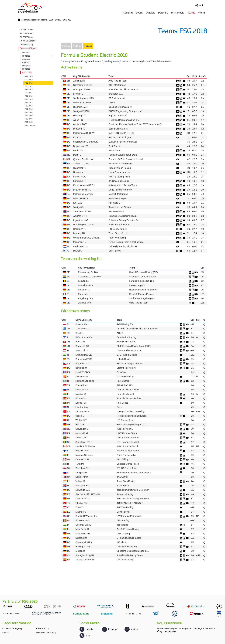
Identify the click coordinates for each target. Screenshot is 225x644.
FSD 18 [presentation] (77, 46)
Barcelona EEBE (84, 359)
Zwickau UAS (85, 303)
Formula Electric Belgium (142, 281)
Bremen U (78, 94)
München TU (80, 242)
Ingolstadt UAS (81, 220)
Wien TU (80, 507)
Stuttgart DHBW (81, 111)
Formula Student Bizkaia (129, 398)
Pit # (195, 76)
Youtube (131, 629)
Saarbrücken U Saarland (86, 142)
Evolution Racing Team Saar (123, 142)
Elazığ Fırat (81, 385)
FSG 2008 (29, 116)
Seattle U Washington (87, 516)
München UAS (80, 198)
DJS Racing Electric (127, 355)
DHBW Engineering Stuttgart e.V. (125, 111)
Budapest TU (82, 346)
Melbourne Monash (83, 194)
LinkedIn (87, 629)
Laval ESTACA (83, 372)
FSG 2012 (29, 102)
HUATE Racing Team (119, 177)
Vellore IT (80, 481)
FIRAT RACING (125, 385)
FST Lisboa (123, 403)
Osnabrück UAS (84, 542)
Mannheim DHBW (82, 102)
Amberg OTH (80, 216)
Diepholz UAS (80, 107)
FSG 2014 (29, 96)
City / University (82, 76)
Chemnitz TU (80, 229)
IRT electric (122, 542)
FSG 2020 (29, 76)
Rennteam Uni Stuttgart (120, 207)
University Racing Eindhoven (123, 246)
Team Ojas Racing (126, 481)
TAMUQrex (122, 477)
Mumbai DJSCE (84, 355)
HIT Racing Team (125, 420)
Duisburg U (81, 538)
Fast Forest (114, 146)
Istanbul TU (81, 503)
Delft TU (77, 155)
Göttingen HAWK (82, 89)
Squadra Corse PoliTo (128, 464)
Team (111, 76)
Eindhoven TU (80, 246)
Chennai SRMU (83, 525)
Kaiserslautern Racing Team (123, 185)
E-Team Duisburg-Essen (129, 538)
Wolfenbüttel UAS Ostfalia (86, 238)
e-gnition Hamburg (118, 116)
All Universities (30, 41)
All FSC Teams (27, 30)
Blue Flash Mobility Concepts (123, 89)
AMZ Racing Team (118, 81)
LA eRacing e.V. (137, 285)
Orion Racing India (126, 455)
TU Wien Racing (125, 507)
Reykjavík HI (82, 486)
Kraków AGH (82, 324)
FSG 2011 (29, 106)
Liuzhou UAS (82, 411)
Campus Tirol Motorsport (129, 350)
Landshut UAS (85, 285)
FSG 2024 (26, 59)
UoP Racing (114, 251)
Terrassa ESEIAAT (85, 560)
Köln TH (77, 137)
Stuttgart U (79, 207)
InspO (202, 76)
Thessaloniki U (83, 329)
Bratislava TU (82, 468)
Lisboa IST (81, 403)
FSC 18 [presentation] (66, 46)
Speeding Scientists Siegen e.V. (133, 551)
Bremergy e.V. (116, 94)
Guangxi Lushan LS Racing (131, 411)
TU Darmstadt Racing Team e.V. (133, 499)
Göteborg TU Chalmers (90, 277)
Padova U (83, 294)
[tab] (66, 46)
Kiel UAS (78, 203)
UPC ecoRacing (125, 560)
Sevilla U (80, 333)
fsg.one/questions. (168, 631)
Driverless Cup (27, 45)
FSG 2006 (29, 122)
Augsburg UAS (86, 298)
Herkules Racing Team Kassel (132, 416)
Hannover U (79, 172)
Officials (150, 12)
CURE (112, 102)
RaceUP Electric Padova (142, 294)
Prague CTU (82, 364)
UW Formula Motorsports (129, 516)
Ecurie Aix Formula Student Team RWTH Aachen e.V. (135, 124)
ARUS (120, 333)
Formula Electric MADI (128, 390)
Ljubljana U (81, 473)
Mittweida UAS (83, 490)
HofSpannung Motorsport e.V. (132, 425)
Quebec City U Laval (84, 159)
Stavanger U (82, 429)
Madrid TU (81, 512)
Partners (163, 12)
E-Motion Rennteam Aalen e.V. (124, 120)
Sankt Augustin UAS (83, 98)
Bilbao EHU (81, 398)
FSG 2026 (26, 53)
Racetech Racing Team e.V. (143, 290)
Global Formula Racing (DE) (143, 272)
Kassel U (80, 416)
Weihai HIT (81, 420)
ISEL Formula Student (128, 438)
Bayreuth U (81, 368)
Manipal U (81, 394)
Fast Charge (123, 381)
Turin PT (80, 464)
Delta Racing (123, 534)
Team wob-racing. (117, 238)
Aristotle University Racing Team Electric (137, 329)
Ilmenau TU (79, 233)
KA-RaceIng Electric (119, 181)
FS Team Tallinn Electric (121, 164)
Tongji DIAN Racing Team (130, 555)
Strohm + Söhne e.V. (119, 225)
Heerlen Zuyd (82, 407)
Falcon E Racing (125, 377)
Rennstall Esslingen (127, 547)
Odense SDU (82, 459)
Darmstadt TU (83, 499)
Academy (127, 12)
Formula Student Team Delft (123, 155)
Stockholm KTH (83, 442)
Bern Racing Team (126, 342)
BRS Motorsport (117, 98)
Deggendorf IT (80, 146)
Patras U (78, 251)
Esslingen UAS (83, 547)
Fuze (119, 407)
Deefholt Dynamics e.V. (120, 107)
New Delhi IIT (82, 529)
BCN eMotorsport (117, 85)
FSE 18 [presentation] (88, 46)
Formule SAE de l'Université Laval (126, 159)
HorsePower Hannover (120, 172)
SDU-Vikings (123, 459)
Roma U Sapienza (85, 381)
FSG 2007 (29, 119)
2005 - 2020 (54, 20)
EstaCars (121, 372)
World (202, 12)
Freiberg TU (84, 290)
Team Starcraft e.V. (118, 233)
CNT (64, 76)
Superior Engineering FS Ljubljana (134, 473)
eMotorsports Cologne (120, 137)
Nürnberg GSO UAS (83, 225)
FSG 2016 (29, 89)
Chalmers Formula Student (143, 277)
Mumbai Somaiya (84, 455)
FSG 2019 (29, 80)
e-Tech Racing (124, 359)
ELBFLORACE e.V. (118, 129)
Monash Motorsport (118, 194)
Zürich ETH (79, 81)
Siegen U (80, 551)
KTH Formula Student (128, 442)
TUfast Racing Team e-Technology (126, 242)
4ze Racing (122, 525)
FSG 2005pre (30, 125)
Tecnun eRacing (125, 494)
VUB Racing (123, 520)
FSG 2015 (29, 93)
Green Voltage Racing (120, 168)
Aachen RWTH (81, 124)
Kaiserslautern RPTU (84, 185)
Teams (191, 12)
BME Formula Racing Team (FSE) (134, 346)
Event (139, 12)
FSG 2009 (29, 112)
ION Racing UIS (125, 429)
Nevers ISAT (82, 433)
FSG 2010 (29, 109)
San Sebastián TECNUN (88, 494)
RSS (85, 635)
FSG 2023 (26, 62)
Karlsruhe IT (79, 181)
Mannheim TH (83, 534)
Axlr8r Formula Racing (128, 529)
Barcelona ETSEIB (83, 85)
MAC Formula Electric (128, 446)
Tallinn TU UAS (81, 164)
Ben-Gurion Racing (126, 337)
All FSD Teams (27, 33)
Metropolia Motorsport (128, 451)
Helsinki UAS (82, 451)
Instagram (110, 629)
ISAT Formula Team (127, 433)
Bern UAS (81, 342)
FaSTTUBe (114, 150)
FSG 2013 (29, 99)
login (202, 5)
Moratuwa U (82, 377)
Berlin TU (78, 150)
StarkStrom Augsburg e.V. (142, 298)
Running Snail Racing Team (122, 216)
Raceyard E (114, 203)
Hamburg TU (80, 116)
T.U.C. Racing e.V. (118, 229)
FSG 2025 (37, 56)
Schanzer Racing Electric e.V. (123, 220)
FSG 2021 (26, 69)
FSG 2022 (26, 66)
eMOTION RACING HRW (121, 133)
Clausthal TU (80, 168)
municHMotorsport (118, 198)
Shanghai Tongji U (85, 555)
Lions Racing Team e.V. (120, 190)
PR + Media (178, 12)
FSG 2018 (66, 20)
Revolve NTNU (116, 211)
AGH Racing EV (125, 324)
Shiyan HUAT (80, 177)
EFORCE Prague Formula (130, 364)
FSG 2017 (29, 86)
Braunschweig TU (82, 190)
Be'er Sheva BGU (84, 337)
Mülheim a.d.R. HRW (84, 133)
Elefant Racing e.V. (126, 368)
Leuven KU (84, 281)
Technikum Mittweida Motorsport (133, 490)
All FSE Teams (27, 37)
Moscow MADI (83, 390)
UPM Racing (123, 512)
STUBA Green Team (127, 468)
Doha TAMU (82, 477)
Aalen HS (78, 120)
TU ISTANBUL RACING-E (130, 503)
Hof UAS (80, 425)
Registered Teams (39, 20)
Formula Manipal (125, 394)
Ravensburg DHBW (88, 272)
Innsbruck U (82, 350)
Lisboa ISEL (82, 438)
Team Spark (123, 486)
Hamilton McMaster (85, 446)
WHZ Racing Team (139, 303)
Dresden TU (79, 129)
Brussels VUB (83, 520)
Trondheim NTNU (82, 211)
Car (189, 76)
